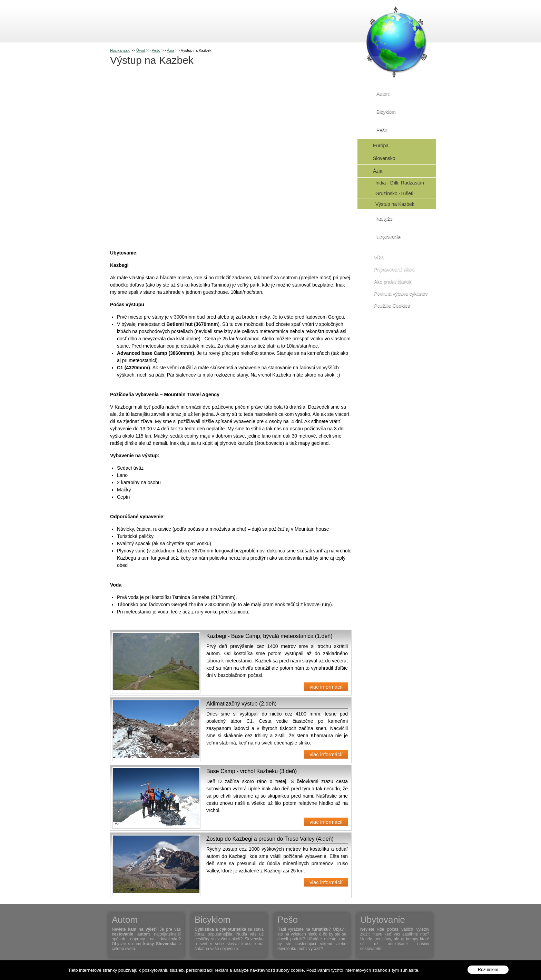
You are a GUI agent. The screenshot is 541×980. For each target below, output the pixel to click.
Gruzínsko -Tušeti (394, 193)
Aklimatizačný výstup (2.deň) (242, 704)
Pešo (183, 21)
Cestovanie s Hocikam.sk (100, 21)
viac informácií (326, 687)
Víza (379, 257)
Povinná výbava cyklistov (401, 293)
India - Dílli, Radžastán (400, 183)
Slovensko (384, 158)
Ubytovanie (388, 237)
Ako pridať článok (393, 281)
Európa (381, 146)
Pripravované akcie (395, 269)
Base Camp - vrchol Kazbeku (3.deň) (252, 771)
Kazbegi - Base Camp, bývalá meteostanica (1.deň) (269, 636)
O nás (246, 21)
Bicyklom (152, 21)
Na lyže (214, 21)
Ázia (378, 171)
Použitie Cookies (392, 306)
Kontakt (277, 21)
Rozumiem (488, 970)
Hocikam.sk (120, 50)
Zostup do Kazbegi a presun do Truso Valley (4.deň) (270, 839)
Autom (120, 21)
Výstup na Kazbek (395, 204)
